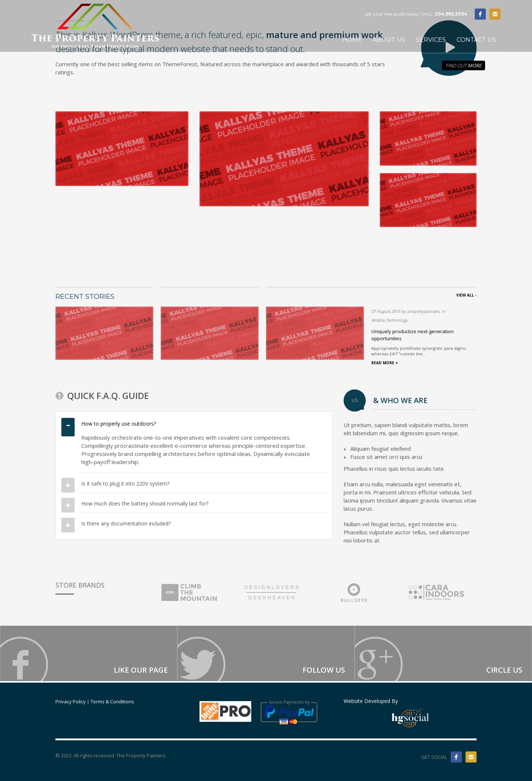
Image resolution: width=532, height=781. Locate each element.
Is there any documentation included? (126, 523)
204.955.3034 (451, 14)
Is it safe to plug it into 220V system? (125, 484)
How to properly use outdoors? (119, 424)
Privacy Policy (71, 701)
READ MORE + (385, 363)
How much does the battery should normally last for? (145, 503)
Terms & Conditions (112, 701)
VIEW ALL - (466, 295)
